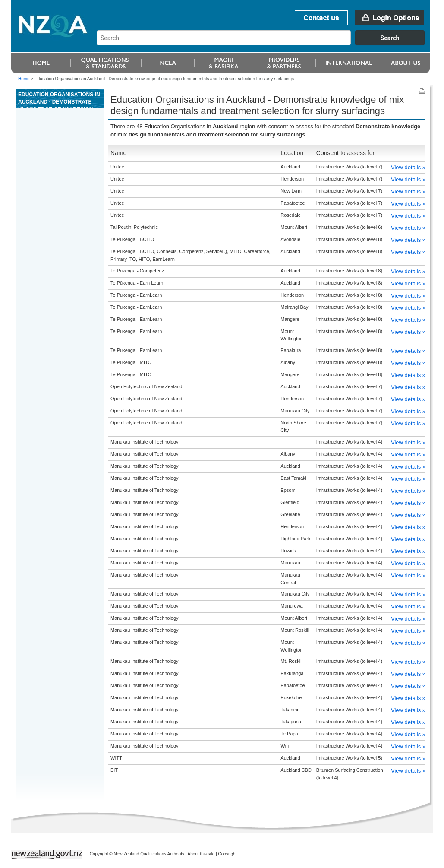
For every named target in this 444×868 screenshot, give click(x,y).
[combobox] (265, 43)
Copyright (228, 854)
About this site (201, 854)
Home (24, 79)
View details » (408, 167)
